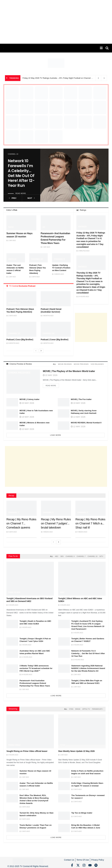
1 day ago (11, 240)
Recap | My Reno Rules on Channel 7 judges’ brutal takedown (56, 523)
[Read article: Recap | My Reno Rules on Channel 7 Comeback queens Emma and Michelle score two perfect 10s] (22, 508)
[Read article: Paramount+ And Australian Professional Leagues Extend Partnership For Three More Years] (56, 223)
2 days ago (34, 277)
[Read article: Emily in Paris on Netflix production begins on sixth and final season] (64, 772)
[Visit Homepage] (4, 48)
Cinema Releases (19, 372)
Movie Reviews (67, 364)
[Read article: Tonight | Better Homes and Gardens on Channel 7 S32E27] (64, 640)
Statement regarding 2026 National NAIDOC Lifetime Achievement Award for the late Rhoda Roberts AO (88, 667)
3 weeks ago (47, 531)
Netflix (12, 259)
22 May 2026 (50, 375)
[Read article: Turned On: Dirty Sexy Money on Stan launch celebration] (12, 814)
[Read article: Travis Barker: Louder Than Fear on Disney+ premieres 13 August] (12, 826)
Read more (21, 193)
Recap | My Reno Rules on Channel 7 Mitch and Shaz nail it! (90, 523)
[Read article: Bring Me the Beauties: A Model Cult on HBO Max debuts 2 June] (64, 826)
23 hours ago (78, 659)
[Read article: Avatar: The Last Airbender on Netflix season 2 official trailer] (12, 784)
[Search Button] (107, 48)
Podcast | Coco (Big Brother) (20, 340)
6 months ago (13, 343)
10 (44, 227)
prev (13, 198)
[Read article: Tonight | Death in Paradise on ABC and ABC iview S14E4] (12, 623)
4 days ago (12, 531)
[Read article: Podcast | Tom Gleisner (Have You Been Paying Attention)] (21, 299)
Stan (71, 708)
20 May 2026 (27, 402)
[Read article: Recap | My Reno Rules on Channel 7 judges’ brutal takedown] (56, 508)
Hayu (11, 227)
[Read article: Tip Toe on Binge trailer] (64, 814)
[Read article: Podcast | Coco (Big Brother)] (21, 329)
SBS (62, 556)
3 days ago (25, 818)
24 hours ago (83, 297)
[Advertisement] (56, 22)
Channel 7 (14, 512)
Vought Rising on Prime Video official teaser (27, 750)
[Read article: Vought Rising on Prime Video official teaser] (30, 730)
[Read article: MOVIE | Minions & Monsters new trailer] (12, 425)
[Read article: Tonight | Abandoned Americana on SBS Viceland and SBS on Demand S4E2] (30, 578)
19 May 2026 (27, 416)
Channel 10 (13, 154)
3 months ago (47, 316)
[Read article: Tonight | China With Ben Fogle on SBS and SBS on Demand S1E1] (64, 682)
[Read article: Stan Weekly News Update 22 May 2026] (82, 730)
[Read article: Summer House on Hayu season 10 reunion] (21, 223)
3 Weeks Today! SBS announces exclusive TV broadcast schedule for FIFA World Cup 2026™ (36, 667)
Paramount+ (98, 708)
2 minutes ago (83, 251)
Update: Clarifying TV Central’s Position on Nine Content (61, 268)
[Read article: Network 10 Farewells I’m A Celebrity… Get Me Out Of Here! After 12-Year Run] (74, 175)
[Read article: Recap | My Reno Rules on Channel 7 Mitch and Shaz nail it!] (90, 508)
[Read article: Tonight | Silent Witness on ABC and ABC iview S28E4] (82, 578)
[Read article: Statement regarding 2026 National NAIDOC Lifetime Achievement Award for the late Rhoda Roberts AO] (64, 668)
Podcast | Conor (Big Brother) (54, 340)
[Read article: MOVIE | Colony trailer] (12, 402)
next (31, 198)
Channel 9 (59, 259)
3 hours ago (12, 604)
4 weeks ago (58, 274)
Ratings (83, 227)
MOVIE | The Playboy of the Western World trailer (69, 371)
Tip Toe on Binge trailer (82, 811)
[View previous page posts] (36, 351)
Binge (78, 708)
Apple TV (86, 708)
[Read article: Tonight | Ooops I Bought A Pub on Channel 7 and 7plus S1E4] (12, 640)
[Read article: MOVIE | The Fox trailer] (64, 402)
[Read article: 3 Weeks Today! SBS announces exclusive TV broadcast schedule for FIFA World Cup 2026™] (12, 668)
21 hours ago (26, 656)
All (57, 364)
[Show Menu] (101, 48)
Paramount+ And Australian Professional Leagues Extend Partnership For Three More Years (35, 682)
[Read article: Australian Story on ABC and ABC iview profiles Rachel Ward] (12, 653)
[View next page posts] (41, 351)
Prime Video (15, 743)
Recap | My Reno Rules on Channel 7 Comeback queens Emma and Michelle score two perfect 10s (21, 527)
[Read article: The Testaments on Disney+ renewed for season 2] (64, 797)
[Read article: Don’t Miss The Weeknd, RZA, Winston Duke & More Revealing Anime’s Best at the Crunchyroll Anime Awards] (12, 797)
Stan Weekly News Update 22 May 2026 (76, 750)
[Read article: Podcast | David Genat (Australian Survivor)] (56, 299)
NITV (101, 556)
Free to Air (14, 591)
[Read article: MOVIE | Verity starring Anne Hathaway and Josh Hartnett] (64, 413)
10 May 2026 (27, 429)
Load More (55, 435)
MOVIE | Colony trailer (30, 399)
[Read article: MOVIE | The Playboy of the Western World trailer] (23, 381)
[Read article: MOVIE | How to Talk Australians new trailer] (12, 413)
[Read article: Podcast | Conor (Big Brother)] (56, 329)
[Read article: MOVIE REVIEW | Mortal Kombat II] (64, 425)
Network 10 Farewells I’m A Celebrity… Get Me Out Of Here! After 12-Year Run (21, 173)
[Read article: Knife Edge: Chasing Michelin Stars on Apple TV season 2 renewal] (64, 784)
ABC (57, 556)
